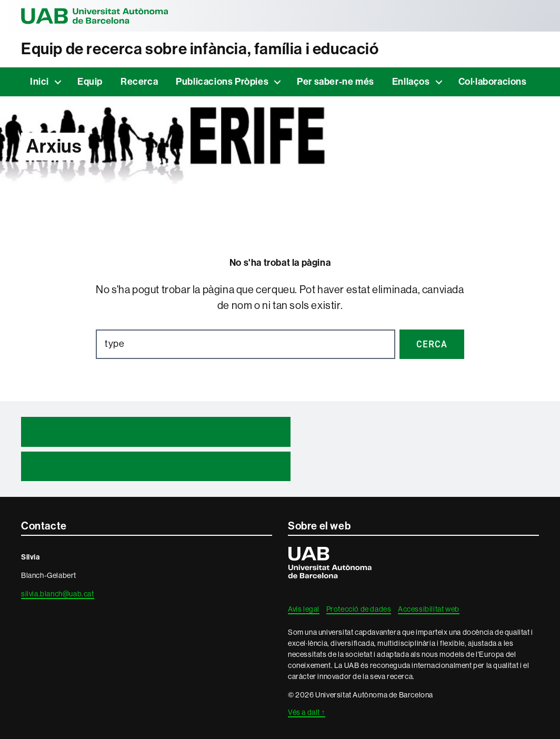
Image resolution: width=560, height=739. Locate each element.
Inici (39, 82)
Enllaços (411, 82)
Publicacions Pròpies (222, 82)
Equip (90, 82)
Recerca (139, 82)
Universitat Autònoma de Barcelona (95, 16)
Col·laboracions (493, 82)
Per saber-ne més (336, 82)
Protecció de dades (359, 609)
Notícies (156, 432)
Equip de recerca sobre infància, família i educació (200, 49)
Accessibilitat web (429, 609)
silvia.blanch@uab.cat (58, 594)
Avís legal (304, 609)
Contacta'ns (156, 466)
